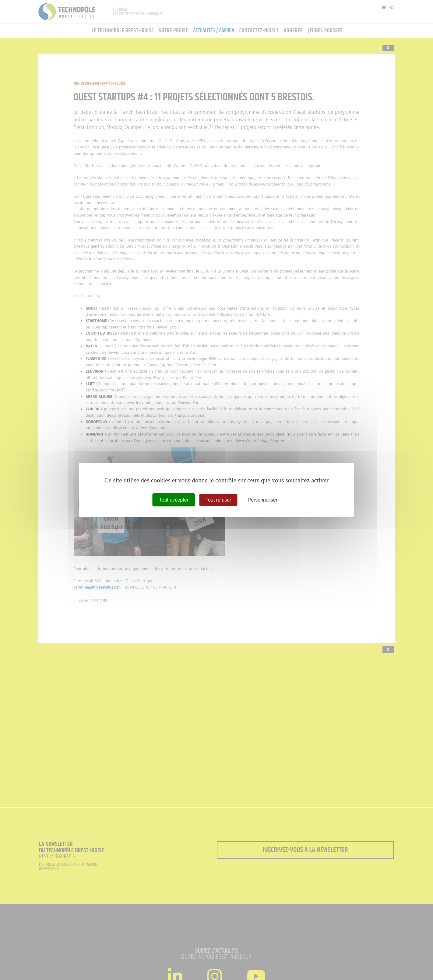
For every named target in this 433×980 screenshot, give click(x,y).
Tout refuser (218, 500)
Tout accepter (174, 500)
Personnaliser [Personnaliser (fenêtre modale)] (262, 500)
